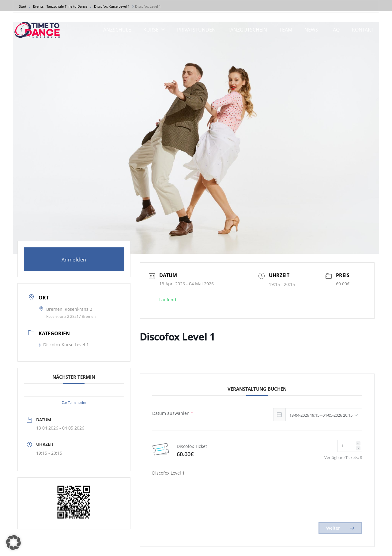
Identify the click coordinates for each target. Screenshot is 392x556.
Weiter (340, 528)
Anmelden (74, 260)
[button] (162, 30)
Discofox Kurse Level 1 (64, 345)
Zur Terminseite (74, 402)
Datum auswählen (173, 413)
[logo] (37, 30)
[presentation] (204, 495)
